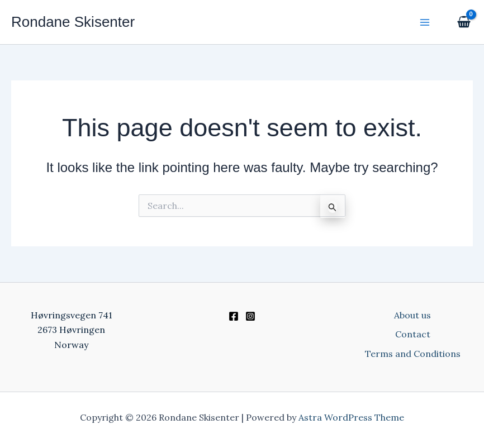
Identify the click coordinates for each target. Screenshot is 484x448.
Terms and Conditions (413, 354)
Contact (413, 334)
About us (412, 315)
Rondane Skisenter (73, 22)
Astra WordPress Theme (351, 417)
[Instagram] (250, 316)
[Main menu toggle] (425, 22)
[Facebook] (234, 316)
